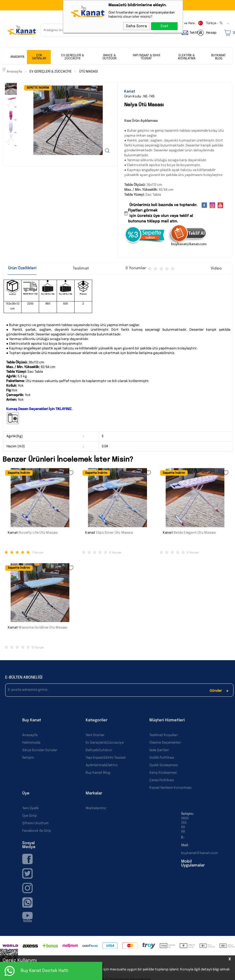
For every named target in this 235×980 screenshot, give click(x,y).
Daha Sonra (137, 26)
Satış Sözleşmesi (163, 773)
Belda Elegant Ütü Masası (195, 533)
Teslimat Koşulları (164, 735)
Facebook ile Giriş (36, 831)
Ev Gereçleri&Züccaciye (105, 743)
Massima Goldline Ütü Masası (43, 628)
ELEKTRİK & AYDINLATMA (187, 57)
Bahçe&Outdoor (99, 750)
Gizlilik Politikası (162, 758)
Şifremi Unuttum (35, 823)
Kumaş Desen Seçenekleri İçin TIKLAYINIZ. (39, 409)
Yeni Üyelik (31, 808)
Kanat (13, 533)
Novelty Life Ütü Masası (38, 533)
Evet (164, 26)
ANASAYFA (17, 57)
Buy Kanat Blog (98, 773)
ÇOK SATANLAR (39, 57)
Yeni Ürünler (95, 735)
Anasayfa (30, 735)
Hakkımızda (31, 743)
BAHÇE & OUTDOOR (109, 57)
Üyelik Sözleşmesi (164, 765)
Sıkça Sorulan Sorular (40, 750)
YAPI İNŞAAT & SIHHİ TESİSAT (146, 57)
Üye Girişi (30, 816)
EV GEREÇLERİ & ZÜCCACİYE (73, 57)
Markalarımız (96, 808)
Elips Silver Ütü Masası (115, 533)
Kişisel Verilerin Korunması (170, 788)
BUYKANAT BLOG (219, 57)
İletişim (28, 758)
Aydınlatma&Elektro (102, 765)
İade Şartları (159, 750)
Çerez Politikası (162, 780)
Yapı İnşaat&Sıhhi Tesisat (106, 758)
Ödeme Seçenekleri (165, 743)
